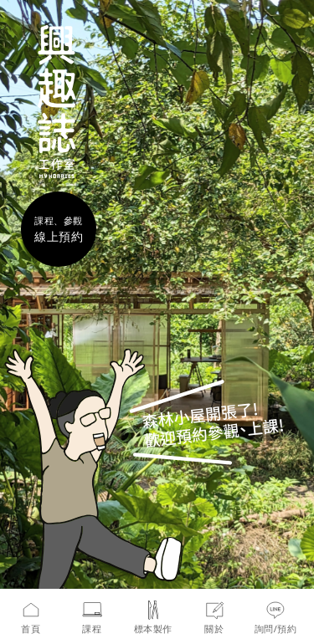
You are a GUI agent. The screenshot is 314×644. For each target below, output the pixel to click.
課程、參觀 (59, 220)
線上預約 (59, 236)
